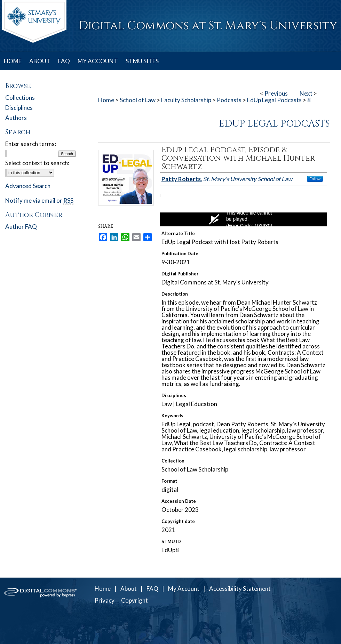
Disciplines (19, 108)
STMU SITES (142, 61)
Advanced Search (28, 186)
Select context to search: (37, 163)
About (129, 589)
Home (106, 100)
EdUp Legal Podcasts (274, 100)
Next (306, 93)
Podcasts (229, 100)
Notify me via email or (39, 200)
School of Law (138, 100)
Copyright (134, 600)
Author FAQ (21, 227)
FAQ (152, 589)
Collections (20, 98)
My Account (184, 589)
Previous (276, 93)
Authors (16, 118)
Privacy (105, 600)
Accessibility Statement (240, 589)
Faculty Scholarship (186, 100)
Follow (315, 179)
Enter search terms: (31, 144)
